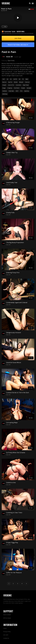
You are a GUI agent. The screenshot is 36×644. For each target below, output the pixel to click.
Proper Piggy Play (12, 543)
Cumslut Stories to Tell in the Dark (18, 393)
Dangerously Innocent (14, 333)
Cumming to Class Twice (14, 513)
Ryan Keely (11, 61)
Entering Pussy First (13, 273)
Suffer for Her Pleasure (14, 573)
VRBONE (6, 3)
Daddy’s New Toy (12, 153)
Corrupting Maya (12, 423)
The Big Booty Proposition (15, 243)
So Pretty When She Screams (16, 453)
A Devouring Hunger (13, 122)
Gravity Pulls (10, 213)
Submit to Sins (11, 483)
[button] (30, 3)
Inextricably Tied (12, 182)
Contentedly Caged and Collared (17, 303)
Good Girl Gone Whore (14, 363)
